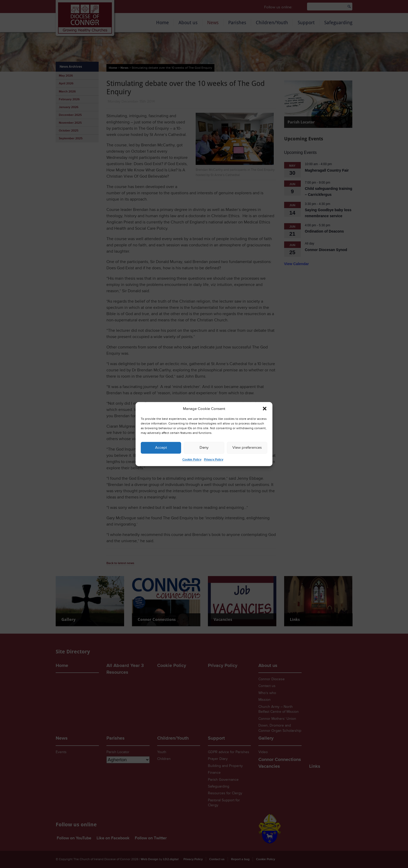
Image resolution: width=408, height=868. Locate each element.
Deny (204, 448)
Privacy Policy (214, 460)
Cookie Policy (192, 460)
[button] (265, 409)
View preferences (247, 448)
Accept (161, 448)
